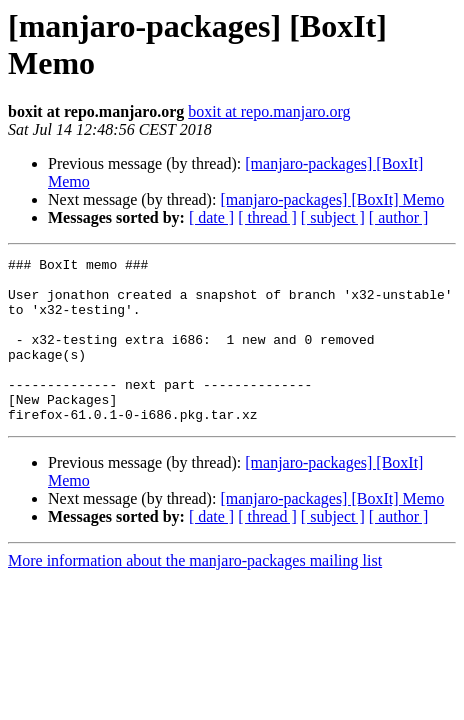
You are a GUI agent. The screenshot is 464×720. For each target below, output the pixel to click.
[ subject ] (333, 217)
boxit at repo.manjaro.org (269, 111)
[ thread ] (267, 217)
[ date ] (211, 217)
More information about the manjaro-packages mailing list (195, 593)
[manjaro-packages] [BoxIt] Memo (332, 199)
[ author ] (399, 217)
